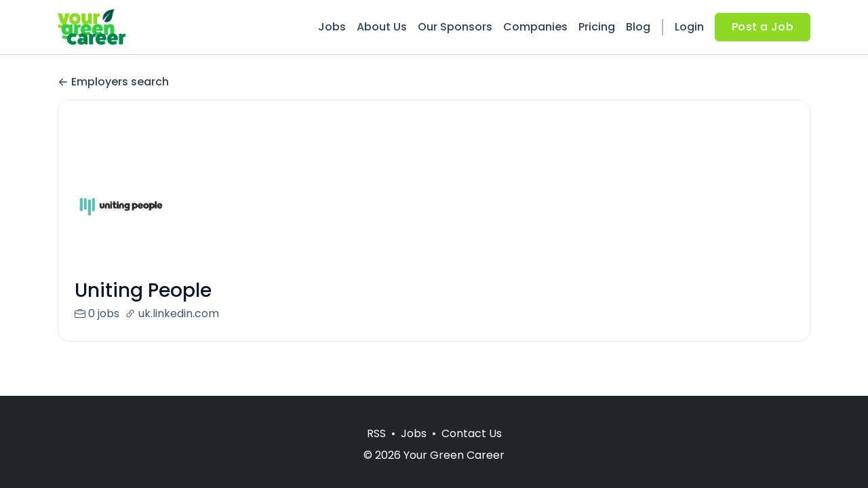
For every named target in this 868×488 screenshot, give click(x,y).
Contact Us (472, 433)
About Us (382, 27)
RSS (376, 433)
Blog (638, 27)
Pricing (597, 27)
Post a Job (763, 27)
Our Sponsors (455, 27)
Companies (535, 27)
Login (689, 27)
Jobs (332, 27)
